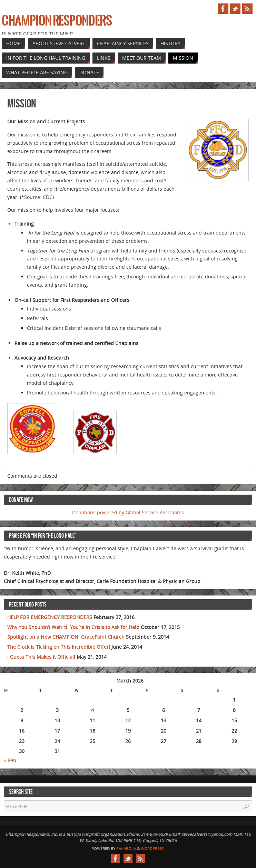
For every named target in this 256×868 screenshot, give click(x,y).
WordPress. (153, 848)
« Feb (10, 760)
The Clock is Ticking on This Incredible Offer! (59, 647)
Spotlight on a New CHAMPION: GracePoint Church (66, 637)
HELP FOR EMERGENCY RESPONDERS (50, 617)
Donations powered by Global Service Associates (128, 512)
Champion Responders (57, 21)
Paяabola (126, 848)
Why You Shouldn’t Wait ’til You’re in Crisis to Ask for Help (73, 627)
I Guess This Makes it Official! (41, 657)
